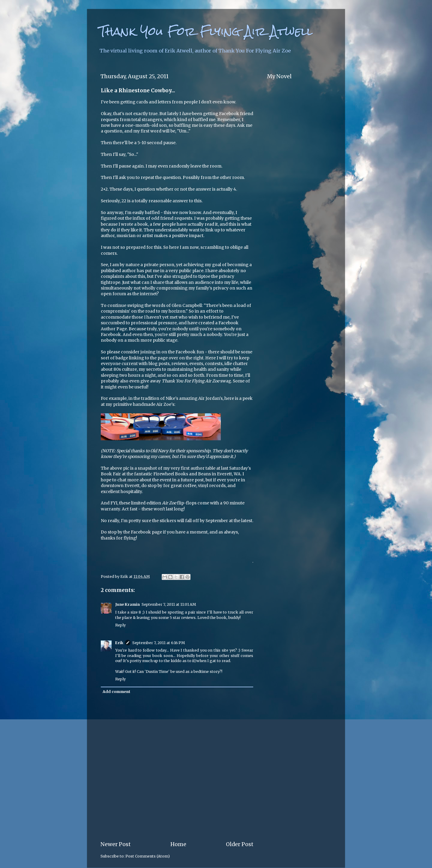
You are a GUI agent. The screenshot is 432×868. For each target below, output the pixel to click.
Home (178, 844)
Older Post (240, 844)
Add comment (116, 692)
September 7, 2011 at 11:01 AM (169, 604)
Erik (119, 643)
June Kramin (127, 604)
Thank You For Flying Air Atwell (206, 31)
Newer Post (116, 844)
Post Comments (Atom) (148, 856)
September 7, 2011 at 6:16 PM (159, 643)
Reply (120, 625)
